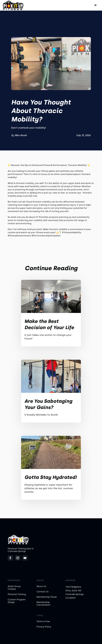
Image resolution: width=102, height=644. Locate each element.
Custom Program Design (17, 601)
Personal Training (17, 594)
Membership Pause (47, 597)
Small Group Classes (14, 588)
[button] (95, 5)
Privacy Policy (44, 627)
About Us (41, 586)
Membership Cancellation (43, 604)
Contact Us (42, 592)
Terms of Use (43, 621)
